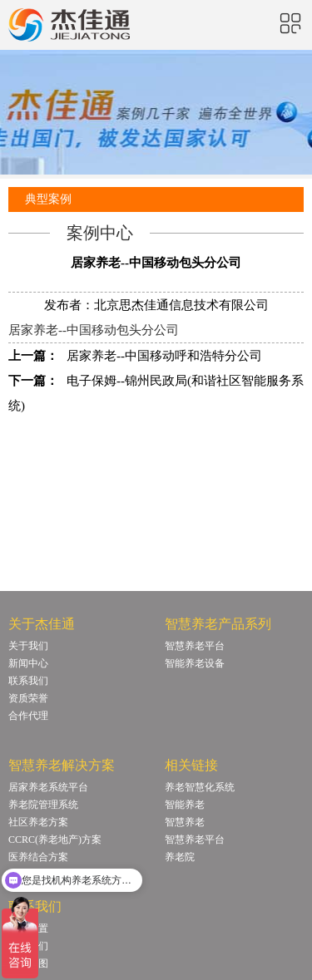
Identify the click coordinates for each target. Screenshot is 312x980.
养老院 (180, 857)
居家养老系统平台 (48, 787)
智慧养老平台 (195, 646)
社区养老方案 (38, 822)
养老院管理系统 (43, 805)
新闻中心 (28, 663)
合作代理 (28, 716)
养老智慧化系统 (200, 787)
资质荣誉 (28, 698)
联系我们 (28, 681)
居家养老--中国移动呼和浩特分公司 (164, 356)
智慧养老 (185, 822)
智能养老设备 (195, 663)
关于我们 (28, 646)
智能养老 (185, 805)
